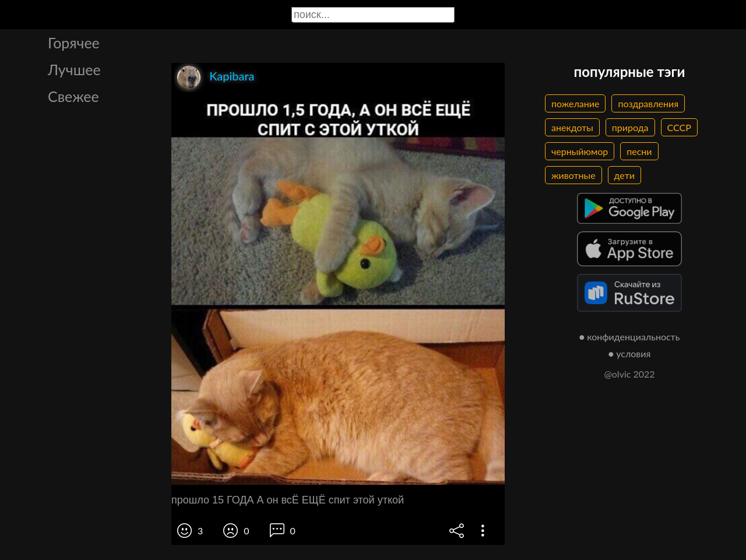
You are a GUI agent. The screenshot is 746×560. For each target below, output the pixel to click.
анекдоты (572, 127)
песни (639, 151)
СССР (679, 127)
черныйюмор (580, 151)
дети (624, 175)
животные (573, 175)
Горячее (74, 43)
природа (630, 127)
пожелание (575, 103)
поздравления (648, 103)
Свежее (73, 96)
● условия (630, 353)
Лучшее (74, 69)
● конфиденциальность (630, 337)
